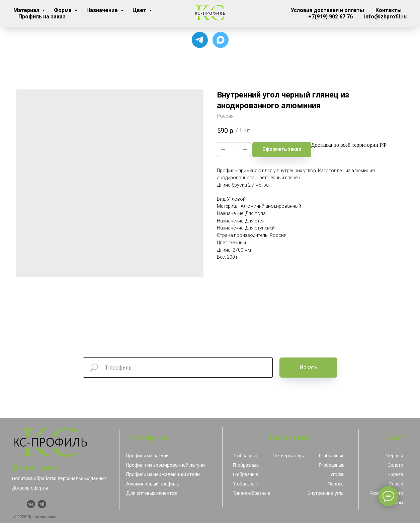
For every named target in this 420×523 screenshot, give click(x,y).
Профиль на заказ (42, 17)
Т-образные (246, 456)
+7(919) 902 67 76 (330, 17)
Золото (396, 465)
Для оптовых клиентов (152, 493)
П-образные (246, 465)
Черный (395, 456)
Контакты (389, 10)
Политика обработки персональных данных (59, 478)
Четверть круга (290, 456)
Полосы (336, 484)
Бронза (395, 474)
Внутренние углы (326, 493)
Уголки (338, 474)
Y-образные (246, 484)
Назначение (103, 10)
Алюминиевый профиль (153, 484)
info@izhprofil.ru (385, 17)
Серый (396, 484)
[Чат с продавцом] (221, 40)
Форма (63, 10)
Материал (27, 10)
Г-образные (245, 474)
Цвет (140, 10)
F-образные (332, 456)
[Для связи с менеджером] (200, 40)
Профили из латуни (147, 456)
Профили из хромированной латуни (165, 465)
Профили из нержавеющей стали (163, 474)
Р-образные (331, 465)
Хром (397, 503)
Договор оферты (30, 488)
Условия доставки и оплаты (327, 10)
